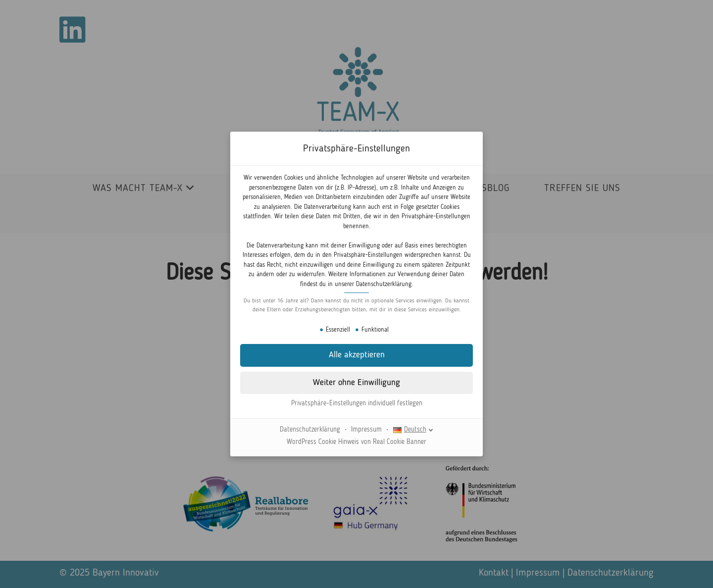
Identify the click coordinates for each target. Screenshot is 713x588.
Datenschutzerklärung (384, 284)
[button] (356, 383)
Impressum (366, 430)
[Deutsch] (413, 430)
